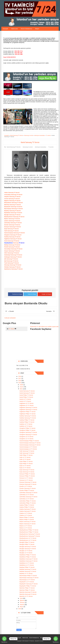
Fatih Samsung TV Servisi (27, 451)
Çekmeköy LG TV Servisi (27, 495)
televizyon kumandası (41, 147)
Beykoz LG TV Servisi (26, 526)
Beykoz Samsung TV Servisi (27, 522)
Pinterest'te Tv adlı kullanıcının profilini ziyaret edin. (45, 327)
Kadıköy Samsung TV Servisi (28, 416)
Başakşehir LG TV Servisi (27, 582)
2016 (20, 380)
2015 (20, 383)
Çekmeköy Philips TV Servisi (28, 501)
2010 (20, 609)
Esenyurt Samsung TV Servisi (28, 482)
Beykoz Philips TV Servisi (27, 517)
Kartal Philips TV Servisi (26, 395)
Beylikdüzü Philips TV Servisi (28, 555)
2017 (20, 378)
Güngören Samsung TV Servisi (28, 432)
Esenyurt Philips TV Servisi (27, 474)
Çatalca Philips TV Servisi (27, 505)
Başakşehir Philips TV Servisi (28, 586)
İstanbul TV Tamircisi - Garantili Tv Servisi (34, 641)
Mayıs (22, 607)
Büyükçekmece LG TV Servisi (28, 538)
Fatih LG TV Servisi (25, 457)
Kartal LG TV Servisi (25, 399)
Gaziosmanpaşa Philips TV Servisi (29, 441)
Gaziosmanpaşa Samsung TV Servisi (30, 443)
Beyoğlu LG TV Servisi (26, 551)
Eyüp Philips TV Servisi (26, 461)
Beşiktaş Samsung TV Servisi (28, 569)
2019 (20, 376)
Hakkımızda (14, 29)
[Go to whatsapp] (4, 639)
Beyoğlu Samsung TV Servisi (28, 546)
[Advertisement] (30, 347)
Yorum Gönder (10, 318)
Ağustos (22, 600)
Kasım (22, 387)
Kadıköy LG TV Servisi (26, 424)
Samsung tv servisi (28, 147)
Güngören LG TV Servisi (26, 437)
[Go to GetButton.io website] (4, 642)
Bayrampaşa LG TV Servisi (27, 580)
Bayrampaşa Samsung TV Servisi (29, 578)
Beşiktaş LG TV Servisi (26, 573)
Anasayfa (5, 29)
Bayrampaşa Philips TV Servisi (28, 575)
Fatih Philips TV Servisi (26, 455)
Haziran (22, 604)
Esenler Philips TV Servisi (27, 490)
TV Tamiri (12, 329)
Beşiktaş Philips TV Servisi (27, 567)
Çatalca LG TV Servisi (26, 513)
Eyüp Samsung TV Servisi (27, 470)
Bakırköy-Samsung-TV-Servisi (28, 592)
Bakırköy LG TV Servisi (26, 596)
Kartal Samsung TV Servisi (14, 147)
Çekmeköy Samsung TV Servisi (28, 492)
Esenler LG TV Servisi (26, 486)
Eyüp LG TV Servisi (25, 466)
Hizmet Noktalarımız (26, 29)
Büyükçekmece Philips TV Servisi (29, 530)
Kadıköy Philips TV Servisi (27, 420)
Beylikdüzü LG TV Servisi (27, 563)
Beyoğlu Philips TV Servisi (27, 542)
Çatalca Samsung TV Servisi (28, 509)
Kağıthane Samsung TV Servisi (28, 407)
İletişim (37, 29)
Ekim (21, 389)
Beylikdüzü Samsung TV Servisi (28, 559)
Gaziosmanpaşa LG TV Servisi (28, 447)
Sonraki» (49, 311)
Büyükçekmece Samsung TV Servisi (30, 534)
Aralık (22, 385)
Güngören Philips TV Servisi (27, 428)
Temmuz (22, 602)
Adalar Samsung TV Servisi (12, 193)
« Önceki (11, 311)
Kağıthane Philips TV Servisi (27, 412)
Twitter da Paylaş (30, 294)
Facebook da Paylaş (15, 294)
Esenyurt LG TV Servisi (26, 478)
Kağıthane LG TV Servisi (26, 403)
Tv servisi (51, 147)
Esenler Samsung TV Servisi (28, 488)
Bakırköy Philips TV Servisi (27, 588)
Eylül (21, 598)
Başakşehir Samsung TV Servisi (29, 584)
